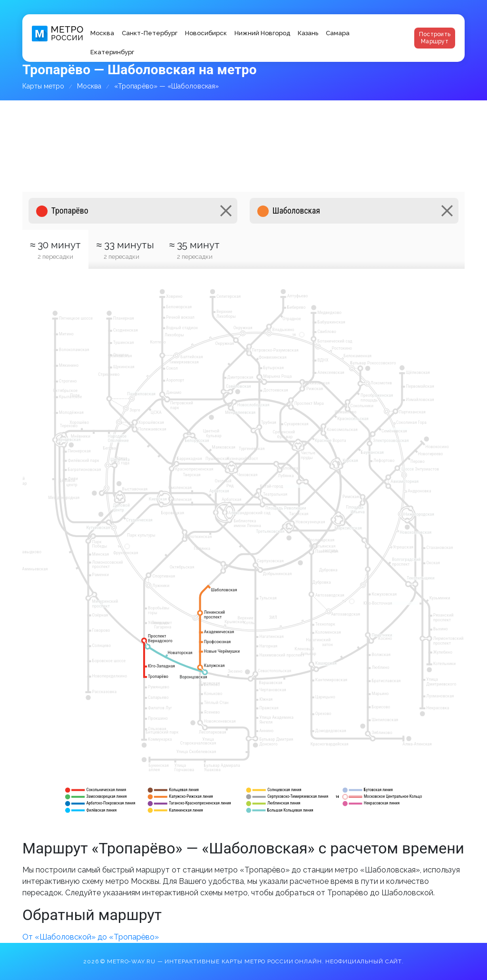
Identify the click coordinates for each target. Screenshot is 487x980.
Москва (102, 33)
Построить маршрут (435, 38)
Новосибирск (206, 33)
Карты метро (43, 86)
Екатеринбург (112, 52)
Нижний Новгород (262, 33)
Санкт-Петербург (150, 33)
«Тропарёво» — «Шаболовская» (166, 86)
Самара (338, 33)
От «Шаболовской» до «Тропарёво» (91, 937)
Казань (308, 33)
